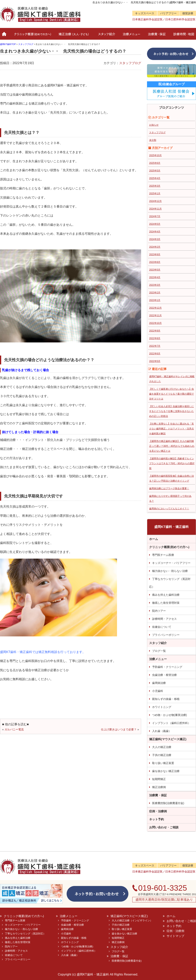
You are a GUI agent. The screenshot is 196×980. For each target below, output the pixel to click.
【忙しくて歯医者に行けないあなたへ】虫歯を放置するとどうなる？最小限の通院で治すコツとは (171, 394)
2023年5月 (155, 270)
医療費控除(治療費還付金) (168, 803)
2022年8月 (155, 338)
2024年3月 (155, 239)
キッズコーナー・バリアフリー (171, 563)
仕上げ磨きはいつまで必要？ (119, 729)
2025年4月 (155, 178)
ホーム (4, 36)
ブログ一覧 (159, 651)
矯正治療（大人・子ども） (74, 36)
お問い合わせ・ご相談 (164, 827)
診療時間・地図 (183, 36)
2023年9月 (155, 254)
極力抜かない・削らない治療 (170, 571)
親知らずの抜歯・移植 (166, 699)
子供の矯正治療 (162, 755)
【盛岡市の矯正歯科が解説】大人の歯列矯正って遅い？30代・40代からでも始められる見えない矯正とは (172, 446)
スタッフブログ (130, 63)
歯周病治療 (159, 683)
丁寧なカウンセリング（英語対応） (170, 583)
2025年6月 (155, 163)
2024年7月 (155, 216)
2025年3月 (155, 186)
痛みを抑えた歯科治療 (166, 595)
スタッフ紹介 (106, 36)
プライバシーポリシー (166, 635)
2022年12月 (155, 308)
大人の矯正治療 (162, 747)
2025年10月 (155, 155)
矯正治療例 (159, 787)
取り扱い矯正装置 (163, 763)
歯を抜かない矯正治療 (166, 771)
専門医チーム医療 (163, 555)
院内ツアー (159, 611)
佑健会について (162, 627)
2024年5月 (155, 224)
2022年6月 (155, 354)
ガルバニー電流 (14, 729)
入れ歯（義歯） (162, 731)
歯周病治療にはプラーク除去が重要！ (169, 488)
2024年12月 (155, 201)
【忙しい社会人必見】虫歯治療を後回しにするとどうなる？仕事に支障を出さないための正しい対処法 (171, 411)
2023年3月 (155, 285)
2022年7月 (155, 346)
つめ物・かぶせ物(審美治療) (169, 715)
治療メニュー (131, 36)
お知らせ (154, 125)
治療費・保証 (156, 36)
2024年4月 (155, 232)
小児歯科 (158, 691)
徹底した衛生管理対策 (166, 603)
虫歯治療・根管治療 (164, 675)
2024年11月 (155, 209)
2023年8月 (155, 262)
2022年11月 (155, 315)
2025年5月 (155, 171)
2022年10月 (155, 323)
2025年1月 (155, 193)
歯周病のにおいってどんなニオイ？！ (169, 509)
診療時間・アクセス (164, 619)
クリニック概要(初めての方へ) (32, 36)
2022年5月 (155, 361)
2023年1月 (155, 300)
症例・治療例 (158, 811)
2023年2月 (155, 293)
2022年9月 (155, 331)
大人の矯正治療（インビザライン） (132, 920)
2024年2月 (155, 247)
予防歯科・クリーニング (167, 667)
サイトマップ (175, 936)
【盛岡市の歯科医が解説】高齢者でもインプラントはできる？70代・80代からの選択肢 (172, 463)
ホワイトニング (162, 707)
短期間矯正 (159, 779)
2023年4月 (155, 277)
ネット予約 (157, 819)
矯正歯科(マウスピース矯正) (168, 739)
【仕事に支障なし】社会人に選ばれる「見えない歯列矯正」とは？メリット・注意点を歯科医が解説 (171, 429)
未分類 (153, 140)
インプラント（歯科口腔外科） (171, 723)
